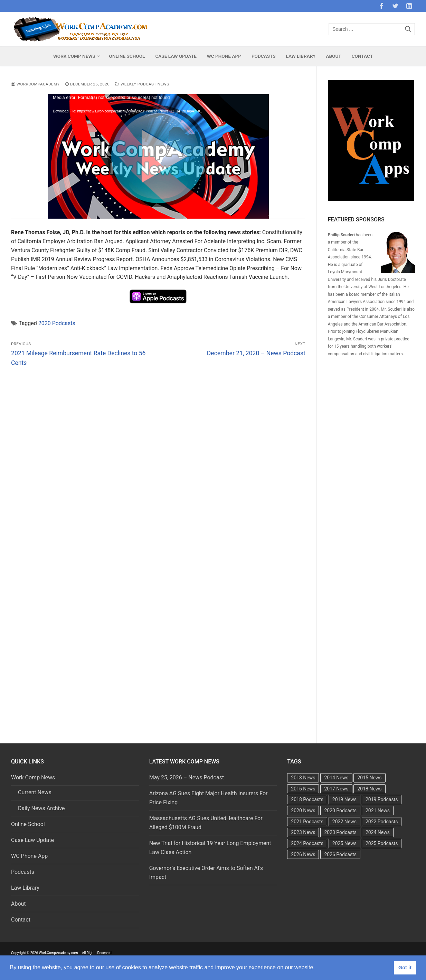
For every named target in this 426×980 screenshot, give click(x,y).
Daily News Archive (41, 808)
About (18, 904)
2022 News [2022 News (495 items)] (344, 822)
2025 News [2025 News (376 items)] (344, 843)
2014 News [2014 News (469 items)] (336, 778)
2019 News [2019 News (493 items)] (344, 799)
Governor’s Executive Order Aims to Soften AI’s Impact (206, 873)
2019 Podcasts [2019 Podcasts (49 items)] (382, 799)
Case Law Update (32, 840)
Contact (21, 920)
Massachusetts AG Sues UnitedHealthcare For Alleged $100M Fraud (206, 823)
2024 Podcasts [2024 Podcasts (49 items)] (307, 843)
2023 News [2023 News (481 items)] (303, 832)
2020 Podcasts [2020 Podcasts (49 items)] (340, 810)
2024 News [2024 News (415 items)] (378, 832)
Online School (28, 824)
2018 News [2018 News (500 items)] (369, 789)
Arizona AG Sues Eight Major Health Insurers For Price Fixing (209, 798)
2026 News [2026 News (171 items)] (303, 854)
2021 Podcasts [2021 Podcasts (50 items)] (307, 822)
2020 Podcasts (57, 323)
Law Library (25, 888)
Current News (35, 792)
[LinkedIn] (409, 6)
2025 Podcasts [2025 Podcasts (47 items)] (382, 843)
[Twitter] (395, 6)
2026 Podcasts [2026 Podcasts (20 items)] (340, 854)
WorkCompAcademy (35, 84)
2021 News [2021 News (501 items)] (378, 810)
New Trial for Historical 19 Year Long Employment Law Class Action (210, 848)
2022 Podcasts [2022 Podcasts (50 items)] (382, 822)
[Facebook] (381, 6)
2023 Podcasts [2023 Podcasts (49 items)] (340, 832)
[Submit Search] (408, 29)
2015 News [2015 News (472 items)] (369, 778)
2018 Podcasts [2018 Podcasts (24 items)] (307, 799)
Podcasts (23, 872)
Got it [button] (405, 968)
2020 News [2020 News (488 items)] (303, 810)
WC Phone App (29, 856)
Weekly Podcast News (142, 84)
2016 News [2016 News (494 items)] (303, 789)
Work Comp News (34, 777)
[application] (158, 156)
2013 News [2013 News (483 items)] (303, 778)
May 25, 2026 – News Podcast (187, 777)
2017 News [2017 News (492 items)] (336, 789)
